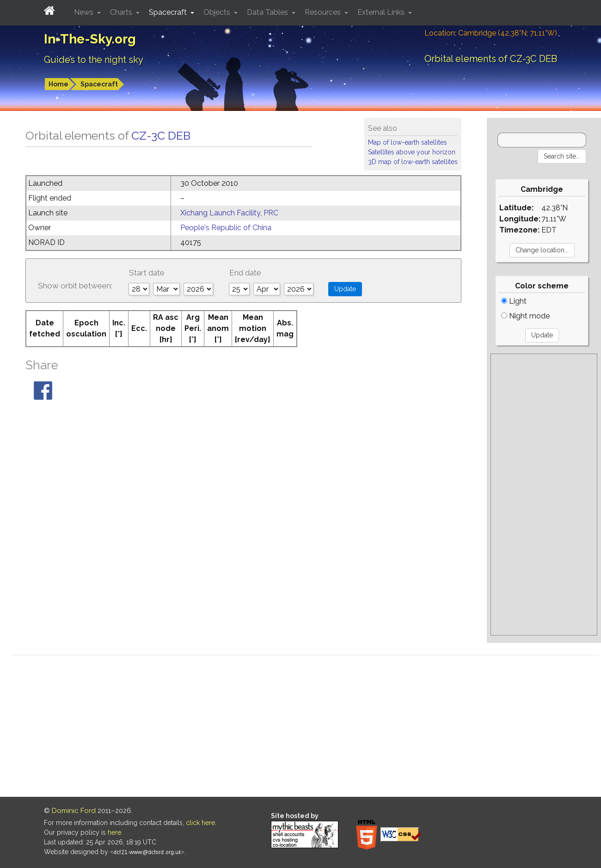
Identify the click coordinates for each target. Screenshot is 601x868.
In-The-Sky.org (90, 39)
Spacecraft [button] (169, 12)
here (114, 832)
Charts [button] (122, 12)
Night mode (525, 316)
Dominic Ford (74, 811)
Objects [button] (218, 12)
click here (200, 823)
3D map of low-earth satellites (413, 162)
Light (514, 301)
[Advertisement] (544, 495)
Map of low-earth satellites (408, 142)
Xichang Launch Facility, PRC (229, 213)
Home (58, 84)
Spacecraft (99, 84)
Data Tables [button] (268, 12)
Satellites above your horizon (412, 152)
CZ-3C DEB (161, 135)
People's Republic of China (226, 228)
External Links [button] (382, 12)
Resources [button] (324, 12)
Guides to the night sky (94, 60)
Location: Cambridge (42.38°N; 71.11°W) (491, 33)
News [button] (85, 12)
